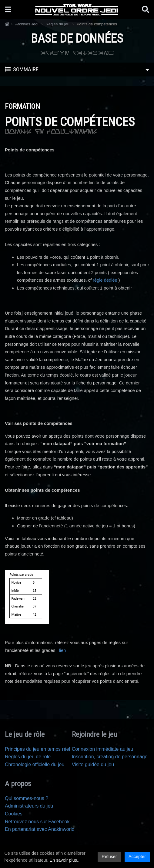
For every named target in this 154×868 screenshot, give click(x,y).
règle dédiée (105, 280)
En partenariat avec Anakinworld (40, 829)
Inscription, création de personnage (110, 757)
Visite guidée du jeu (93, 764)
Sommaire (77, 70)
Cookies (14, 814)
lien (63, 650)
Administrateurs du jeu (29, 806)
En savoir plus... (65, 860)
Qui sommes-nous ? (27, 798)
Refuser (109, 857)
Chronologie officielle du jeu (35, 764)
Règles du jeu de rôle (28, 757)
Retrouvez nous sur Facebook (37, 822)
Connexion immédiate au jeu (103, 749)
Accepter (137, 857)
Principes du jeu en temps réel (37, 749)
